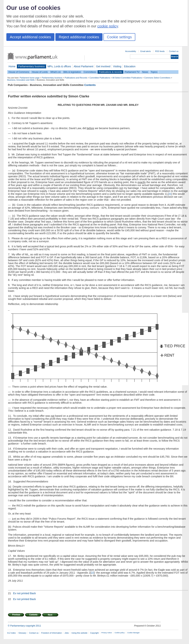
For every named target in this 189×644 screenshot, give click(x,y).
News (145, 72)
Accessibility (131, 51)
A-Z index (12, 633)
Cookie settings (119, 37)
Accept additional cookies (30, 37)
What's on (56, 72)
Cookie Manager (133, 633)
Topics (154, 72)
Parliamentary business (31, 66)
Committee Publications (100, 78)
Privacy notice (107, 633)
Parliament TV (132, 72)
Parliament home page (30, 78)
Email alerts (146, 51)
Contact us (174, 51)
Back (33, 593)
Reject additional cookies (79, 37)
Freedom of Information (51, 633)
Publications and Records (76, 78)
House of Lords (40, 72)
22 (92, 573)
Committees (90, 72)
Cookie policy (120, 633)
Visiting (117, 66)
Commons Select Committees (157, 78)
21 (170, 194)
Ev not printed (21, 593)
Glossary (22, 633)
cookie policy (108, 26)
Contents (90, 85)
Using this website (79, 633)
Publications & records (110, 72)
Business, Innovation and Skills (21, 80)
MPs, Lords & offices (59, 66)
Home (12, 66)
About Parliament (84, 66)
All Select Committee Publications (127, 78)
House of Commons (19, 72)
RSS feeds (160, 51)
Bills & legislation (72, 72)
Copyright (94, 633)
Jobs (67, 633)
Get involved (103, 66)
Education (130, 66)
